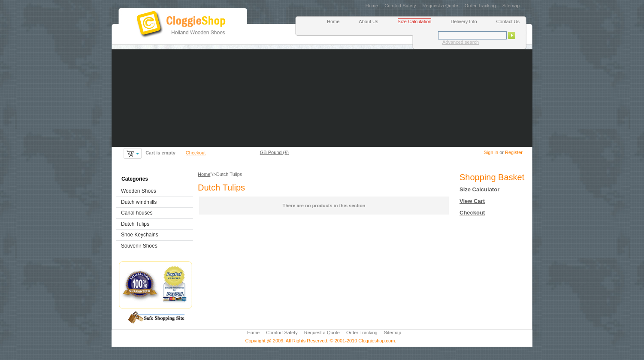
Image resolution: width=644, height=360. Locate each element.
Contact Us (508, 21)
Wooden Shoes (139, 191)
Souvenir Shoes (139, 246)
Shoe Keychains (140, 235)
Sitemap (511, 6)
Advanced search (461, 42)
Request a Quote (440, 6)
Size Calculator (479, 189)
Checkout (196, 153)
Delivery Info (464, 21)
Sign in (491, 152)
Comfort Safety (400, 6)
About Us (368, 21)
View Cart (472, 201)
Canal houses (137, 213)
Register (514, 152)
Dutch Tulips (135, 224)
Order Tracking (480, 6)
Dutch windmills (139, 202)
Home (372, 6)
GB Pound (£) (274, 152)
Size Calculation (415, 21)
